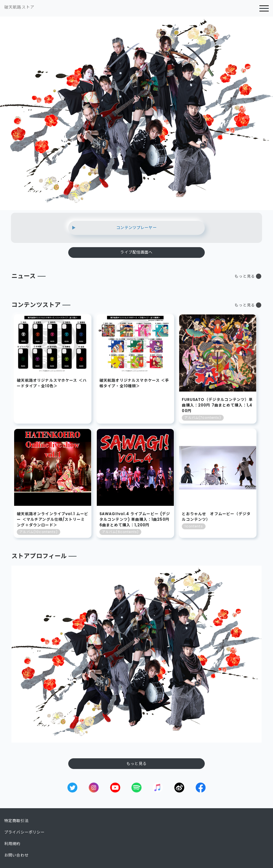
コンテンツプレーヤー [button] (136, 228)
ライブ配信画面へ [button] (136, 252)
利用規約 (12, 844)
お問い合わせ (16, 855)
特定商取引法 (16, 821)
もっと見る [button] (245, 276)
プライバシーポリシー (25, 832)
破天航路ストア (19, 7)
